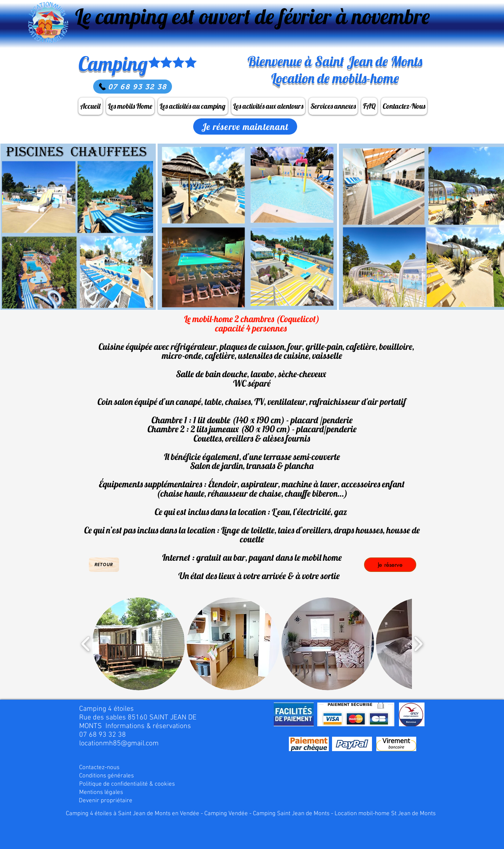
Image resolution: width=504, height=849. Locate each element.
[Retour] (104, 565)
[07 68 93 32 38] (133, 87)
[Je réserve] (390, 565)
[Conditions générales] (108, 776)
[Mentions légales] (108, 793)
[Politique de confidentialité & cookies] (127, 784)
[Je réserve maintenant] (245, 127)
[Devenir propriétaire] (108, 801)
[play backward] (86, 644)
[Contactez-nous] (104, 768)
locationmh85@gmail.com (119, 744)
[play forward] (418, 644)
